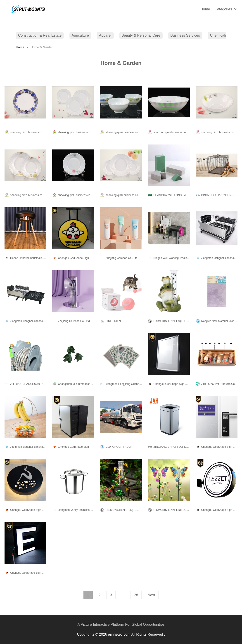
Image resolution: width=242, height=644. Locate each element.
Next (151, 595)
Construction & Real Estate (40, 35)
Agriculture (80, 35)
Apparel (105, 35)
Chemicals (218, 35)
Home (205, 9)
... (123, 595)
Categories (223, 9)
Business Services (185, 35)
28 (136, 595)
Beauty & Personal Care (141, 35)
